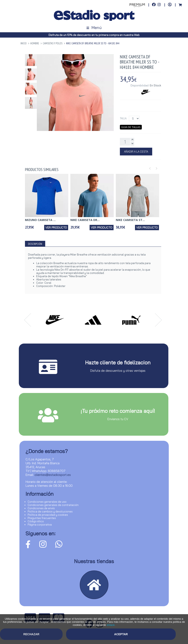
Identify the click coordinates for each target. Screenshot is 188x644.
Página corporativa (40, 525)
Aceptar (121, 634)
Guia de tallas (131, 127)
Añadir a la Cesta (136, 152)
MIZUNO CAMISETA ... (40, 220)
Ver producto (56, 228)
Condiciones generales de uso (47, 502)
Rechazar (31, 634)
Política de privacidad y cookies (48, 515)
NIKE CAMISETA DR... (85, 220)
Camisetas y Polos (53, 43)
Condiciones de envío (41, 508)
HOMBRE (35, 43)
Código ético (36, 521)
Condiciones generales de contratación (53, 505)
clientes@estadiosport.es (53, 475)
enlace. (111, 625)
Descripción (35, 244)
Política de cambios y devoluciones (50, 511)
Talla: (123, 118)
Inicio (24, 43)
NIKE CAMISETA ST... (130, 220)
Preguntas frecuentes (42, 518)
